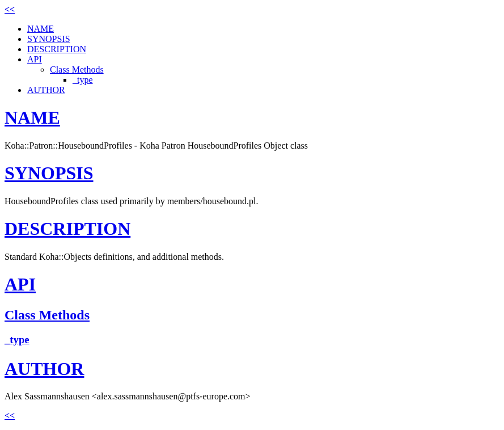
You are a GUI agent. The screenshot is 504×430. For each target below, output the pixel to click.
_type (83, 80)
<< (10, 9)
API (35, 59)
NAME (41, 29)
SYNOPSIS (49, 39)
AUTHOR (46, 90)
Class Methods (77, 69)
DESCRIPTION (57, 49)
